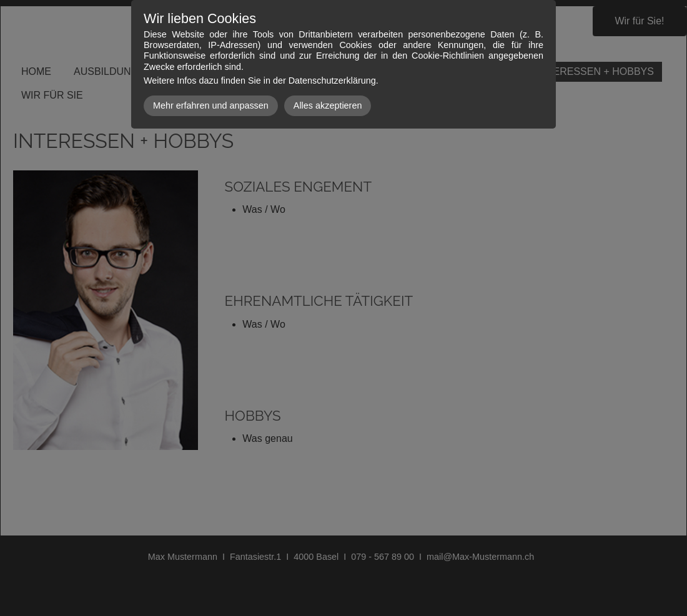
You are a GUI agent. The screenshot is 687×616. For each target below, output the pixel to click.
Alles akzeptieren (328, 105)
